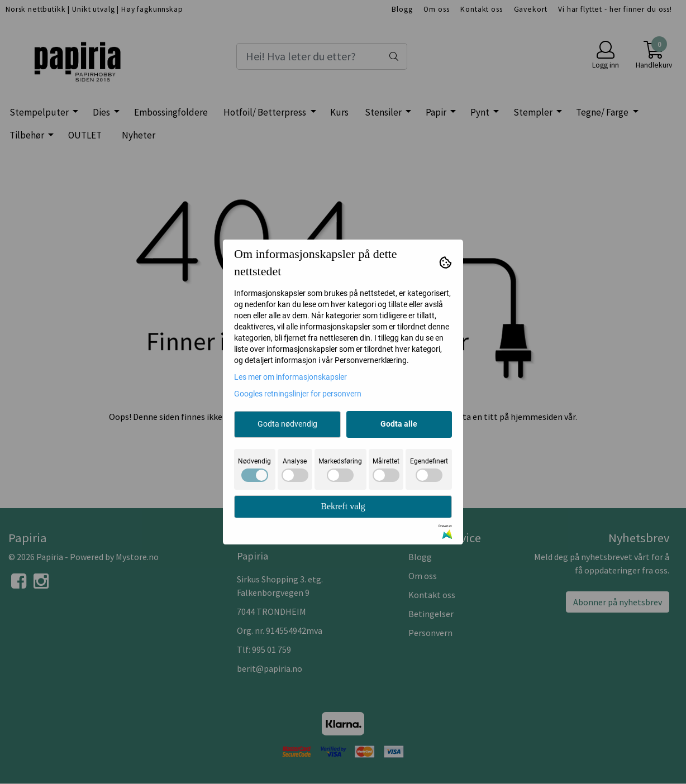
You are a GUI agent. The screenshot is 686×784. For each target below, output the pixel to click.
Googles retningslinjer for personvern (298, 394)
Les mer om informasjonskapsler (290, 377)
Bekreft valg (343, 506)
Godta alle (399, 424)
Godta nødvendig (287, 424)
